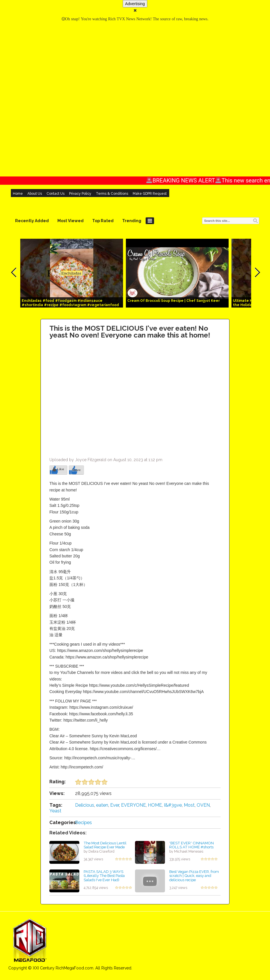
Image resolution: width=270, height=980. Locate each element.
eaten (102, 805)
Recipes (83, 823)
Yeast (55, 811)
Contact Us (56, 194)
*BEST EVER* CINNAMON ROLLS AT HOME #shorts (192, 845)
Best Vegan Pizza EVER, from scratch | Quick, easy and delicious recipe (194, 876)
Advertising (135, 4)
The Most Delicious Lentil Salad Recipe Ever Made (105, 845)
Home (18, 194)
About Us (35, 194)
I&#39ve (173, 805)
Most (189, 805)
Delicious (85, 805)
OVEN (203, 805)
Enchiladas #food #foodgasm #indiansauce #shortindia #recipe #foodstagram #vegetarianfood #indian (70, 305)
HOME (155, 805)
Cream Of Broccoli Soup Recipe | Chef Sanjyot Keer (174, 301)
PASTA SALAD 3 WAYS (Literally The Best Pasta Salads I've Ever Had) (104, 876)
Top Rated (103, 221)
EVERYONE (133, 805)
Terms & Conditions (112, 194)
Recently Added (32, 221)
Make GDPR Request (150, 194)
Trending (132, 221)
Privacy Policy (80, 194)
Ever (115, 805)
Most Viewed (70, 221)
